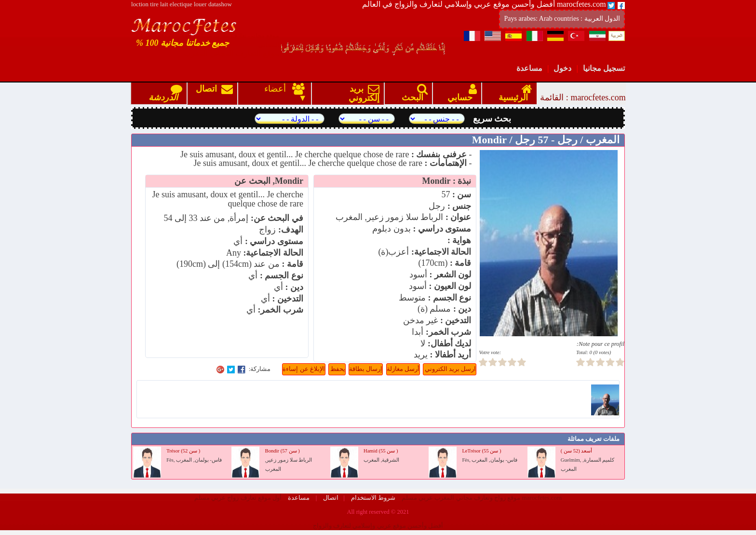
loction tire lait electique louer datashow (182, 4)
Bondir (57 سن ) (283, 451)
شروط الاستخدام (372, 498)
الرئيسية (513, 93)
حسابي (460, 93)
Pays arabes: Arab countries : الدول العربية (562, 19)
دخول (562, 68)
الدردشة (163, 93)
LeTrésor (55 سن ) (481, 451)
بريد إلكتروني (362, 93)
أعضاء (278, 89)
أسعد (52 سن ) (577, 451)
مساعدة (529, 68)
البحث (412, 93)
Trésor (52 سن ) (183, 451)
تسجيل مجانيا (604, 68)
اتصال (214, 93)
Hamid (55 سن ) (381, 451)
